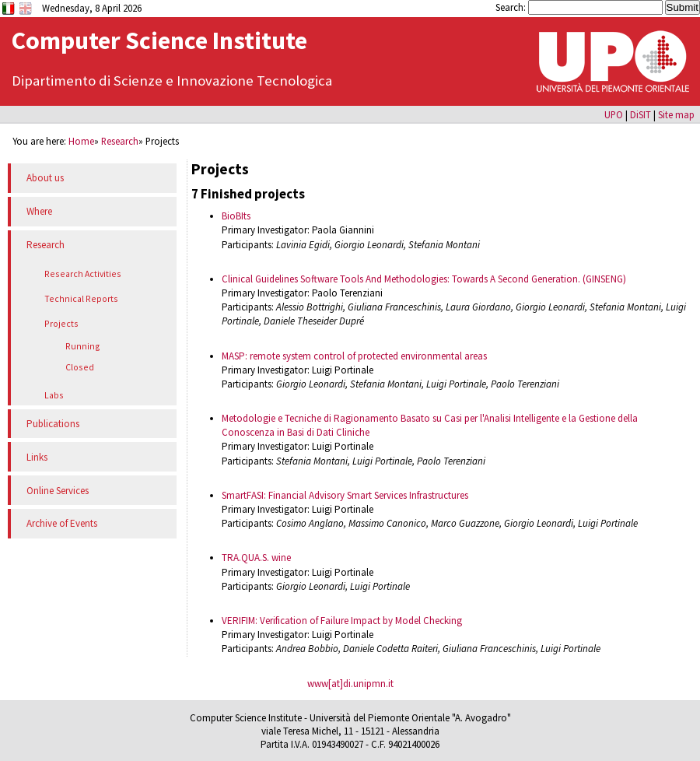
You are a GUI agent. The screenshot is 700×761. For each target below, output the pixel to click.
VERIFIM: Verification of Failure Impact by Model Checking (342, 621)
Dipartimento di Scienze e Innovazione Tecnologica (172, 81)
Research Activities (83, 274)
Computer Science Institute (159, 40)
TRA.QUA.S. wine (256, 558)
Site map (676, 114)
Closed (80, 367)
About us (45, 178)
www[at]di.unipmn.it (350, 684)
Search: (512, 7)
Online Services (58, 491)
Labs (54, 395)
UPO (614, 114)
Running (83, 346)
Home (81, 141)
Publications (53, 424)
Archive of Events (62, 523)
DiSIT (640, 114)
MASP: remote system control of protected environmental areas (354, 356)
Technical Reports (81, 298)
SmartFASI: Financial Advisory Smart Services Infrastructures (345, 495)
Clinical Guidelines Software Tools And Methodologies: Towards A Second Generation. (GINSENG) (424, 279)
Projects (61, 323)
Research (120, 141)
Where (39, 211)
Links (37, 457)
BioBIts (236, 216)
